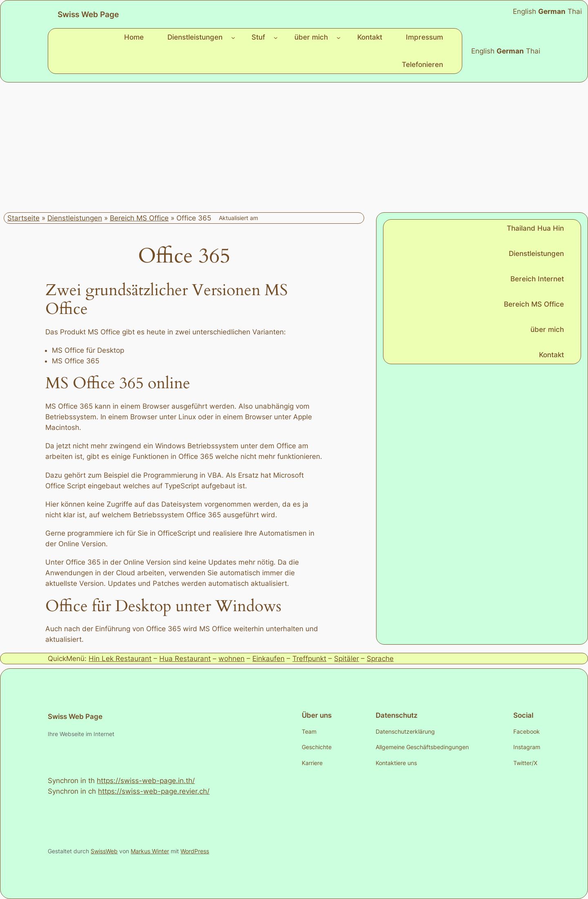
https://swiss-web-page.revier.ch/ (154, 791)
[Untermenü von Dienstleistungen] (233, 37)
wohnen (232, 659)
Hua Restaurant (185, 659)
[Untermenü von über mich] (339, 37)
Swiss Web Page (88, 14)
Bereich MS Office (139, 218)
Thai (533, 51)
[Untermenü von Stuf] (276, 37)
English (483, 51)
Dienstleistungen (75, 218)
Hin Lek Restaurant (120, 659)
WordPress (195, 851)
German (510, 51)
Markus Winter (150, 851)
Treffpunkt (309, 659)
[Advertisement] (294, 147)
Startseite (23, 218)
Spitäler (346, 659)
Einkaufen (268, 659)
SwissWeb (104, 851)
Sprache (380, 659)
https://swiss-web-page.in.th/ (146, 781)
